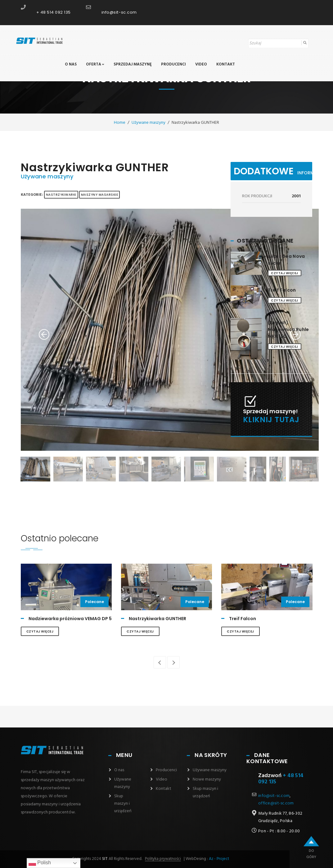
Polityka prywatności (163, 859)
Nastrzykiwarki (61, 195)
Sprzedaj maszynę (133, 65)
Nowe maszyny (207, 779)
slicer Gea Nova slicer (286, 260)
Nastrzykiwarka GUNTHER (157, 619)
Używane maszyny (47, 176)
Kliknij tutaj (271, 420)
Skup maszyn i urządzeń (123, 804)
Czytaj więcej (285, 273)
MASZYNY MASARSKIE (100, 195)
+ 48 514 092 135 (54, 12)
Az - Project (219, 859)
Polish (40, 863)
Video (201, 65)
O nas (71, 65)
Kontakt (226, 65)
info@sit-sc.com (119, 12)
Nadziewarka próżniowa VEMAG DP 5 (70, 619)
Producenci (173, 65)
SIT (104, 859)
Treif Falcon (282, 290)
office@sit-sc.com (276, 803)
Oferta (95, 65)
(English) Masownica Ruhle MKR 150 (288, 329)
